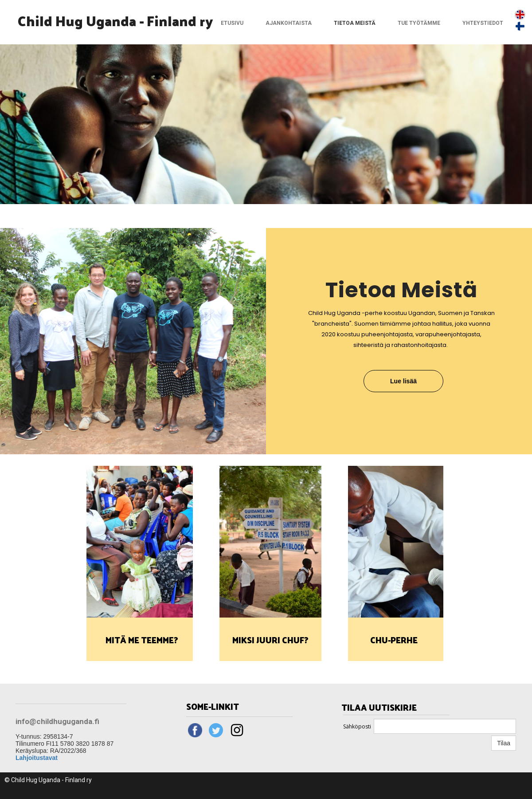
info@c (28, 721)
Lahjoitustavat (37, 758)
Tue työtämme (419, 23)
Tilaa (504, 743)
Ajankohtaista (289, 23)
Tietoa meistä (355, 23)
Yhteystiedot (483, 23)
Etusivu (232, 23)
